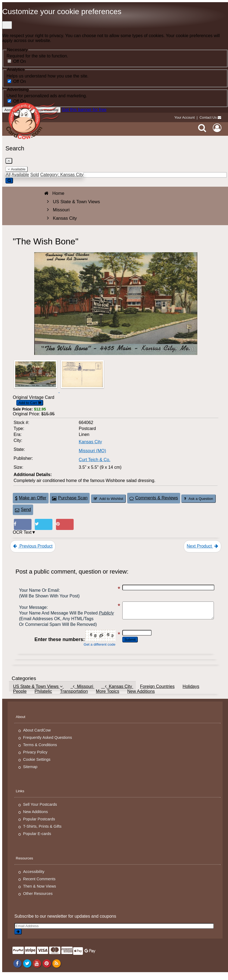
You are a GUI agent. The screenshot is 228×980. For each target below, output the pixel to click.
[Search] (202, 128)
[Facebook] (17, 969)
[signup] (18, 937)
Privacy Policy (35, 758)
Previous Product (33, 546)
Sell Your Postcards (40, 810)
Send (23, 510)
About (21, 722)
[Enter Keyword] (116, 175)
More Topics (108, 697)
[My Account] (217, 128)
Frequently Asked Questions (48, 743)
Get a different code (94, 650)
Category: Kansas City (62, 175)
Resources (24, 864)
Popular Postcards (39, 825)
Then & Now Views (40, 892)
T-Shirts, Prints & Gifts (42, 832)
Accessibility (34, 877)
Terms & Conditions (40, 751)
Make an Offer (31, 498)
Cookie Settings (37, 765)
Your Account (185, 117)
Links (20, 797)
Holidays (191, 692)
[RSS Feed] (56, 969)
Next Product (202, 546)
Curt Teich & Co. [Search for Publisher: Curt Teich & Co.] (95, 460)
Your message (33, 607)
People (20, 697)
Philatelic (43, 697)
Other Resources (38, 899)
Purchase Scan (70, 498)
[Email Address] (114, 932)
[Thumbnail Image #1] (36, 391)
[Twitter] (27, 969)
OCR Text (22, 532)
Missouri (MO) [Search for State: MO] (92, 451)
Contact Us (208, 117)
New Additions (141, 697)
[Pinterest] (47, 969)
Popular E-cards (37, 839)
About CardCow (37, 736)
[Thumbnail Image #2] (82, 391)
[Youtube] (37, 969)
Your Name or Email (39, 590)
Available (17, 169)
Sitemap (30, 772)
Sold (35, 175)
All (8, 175)
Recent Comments (39, 885)
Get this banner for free (84, 110)
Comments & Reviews (154, 498)
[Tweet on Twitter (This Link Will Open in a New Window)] (44, 524)
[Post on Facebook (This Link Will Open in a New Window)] (23, 524)
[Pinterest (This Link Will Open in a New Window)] (65, 524)
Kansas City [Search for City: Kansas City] (90, 442)
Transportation (74, 697)
